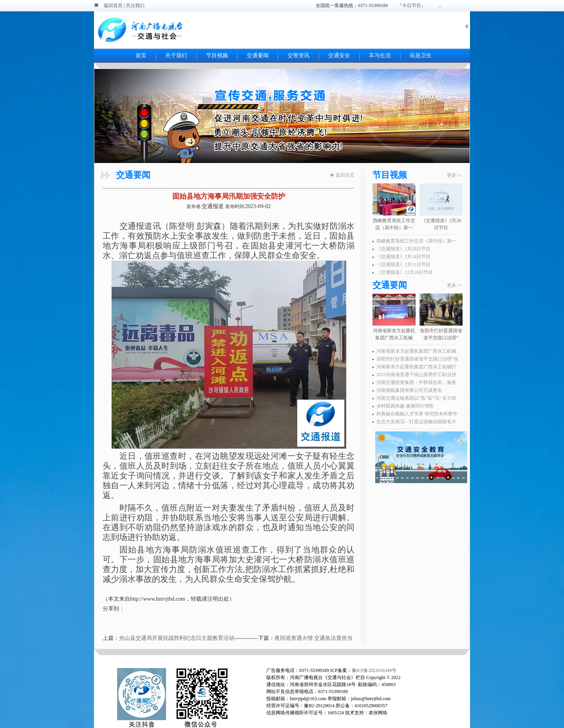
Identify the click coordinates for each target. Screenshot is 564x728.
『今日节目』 (412, 5)
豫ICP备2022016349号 (374, 670)
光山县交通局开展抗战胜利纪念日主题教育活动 (177, 638)
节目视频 (217, 55)
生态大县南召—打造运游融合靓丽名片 (416, 422)
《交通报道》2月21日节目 (403, 264)
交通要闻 (258, 55)
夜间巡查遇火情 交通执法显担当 (314, 638)
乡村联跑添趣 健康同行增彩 (405, 406)
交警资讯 (298, 55)
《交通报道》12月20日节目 (405, 272)
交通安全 (339, 55)
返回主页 (345, 175)
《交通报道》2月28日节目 (403, 249)
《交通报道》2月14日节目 (403, 257)
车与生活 (380, 55)
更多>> (454, 175)
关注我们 (135, 5)
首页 (141, 55)
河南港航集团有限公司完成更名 (409, 390)
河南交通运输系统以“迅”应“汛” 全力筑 (416, 398)
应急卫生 (421, 55)
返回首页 (113, 5)
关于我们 (176, 55)
